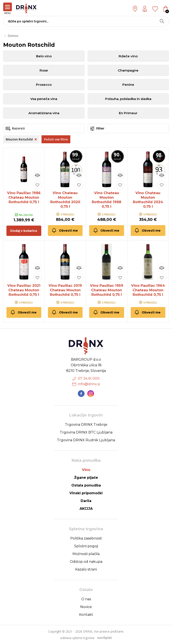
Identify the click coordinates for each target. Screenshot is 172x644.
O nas (86, 599)
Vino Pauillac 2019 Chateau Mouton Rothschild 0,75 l (65, 290)
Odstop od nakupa (86, 562)
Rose (44, 70)
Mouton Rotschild (21, 139)
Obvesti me (65, 230)
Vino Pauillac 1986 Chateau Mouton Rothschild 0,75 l (24, 197)
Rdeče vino (128, 56)
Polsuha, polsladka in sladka (128, 99)
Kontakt (86, 615)
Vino (86, 470)
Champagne (128, 70)
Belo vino (44, 56)
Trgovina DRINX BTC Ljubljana (86, 432)
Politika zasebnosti (86, 538)
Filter (97, 129)
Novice (86, 607)
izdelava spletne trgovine (77, 638)
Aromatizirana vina (44, 113)
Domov (13, 36)
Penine (128, 85)
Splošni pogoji (86, 546)
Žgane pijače (86, 478)
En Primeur (128, 113)
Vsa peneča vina (44, 99)
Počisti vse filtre (56, 139)
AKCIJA (86, 509)
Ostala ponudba (86, 485)
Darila (86, 501)
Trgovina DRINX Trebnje (86, 425)
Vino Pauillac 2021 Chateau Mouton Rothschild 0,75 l (24, 290)
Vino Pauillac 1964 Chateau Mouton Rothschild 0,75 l (148, 290)
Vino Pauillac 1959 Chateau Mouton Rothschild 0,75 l (107, 290)
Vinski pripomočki (86, 493)
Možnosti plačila (86, 554)
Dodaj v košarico (24, 231)
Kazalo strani (86, 569)
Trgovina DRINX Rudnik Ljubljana (86, 440)
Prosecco (44, 85)
